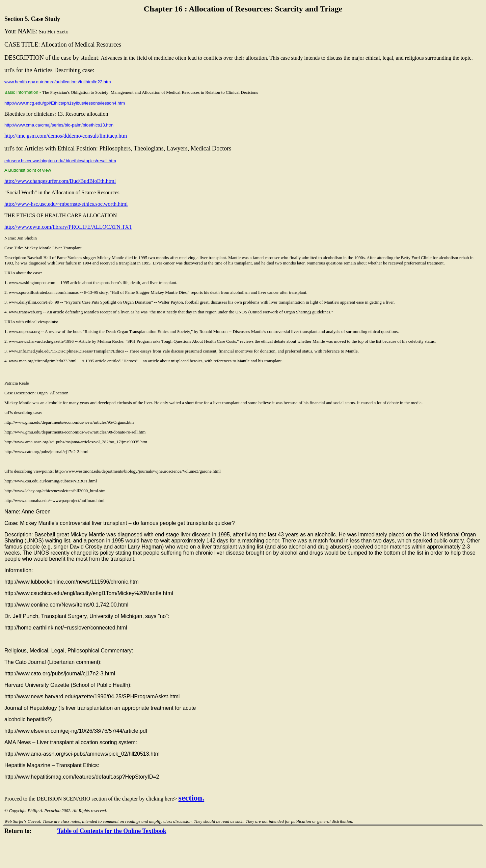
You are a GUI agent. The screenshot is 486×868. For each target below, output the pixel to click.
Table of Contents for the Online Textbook (112, 831)
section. (192, 798)
